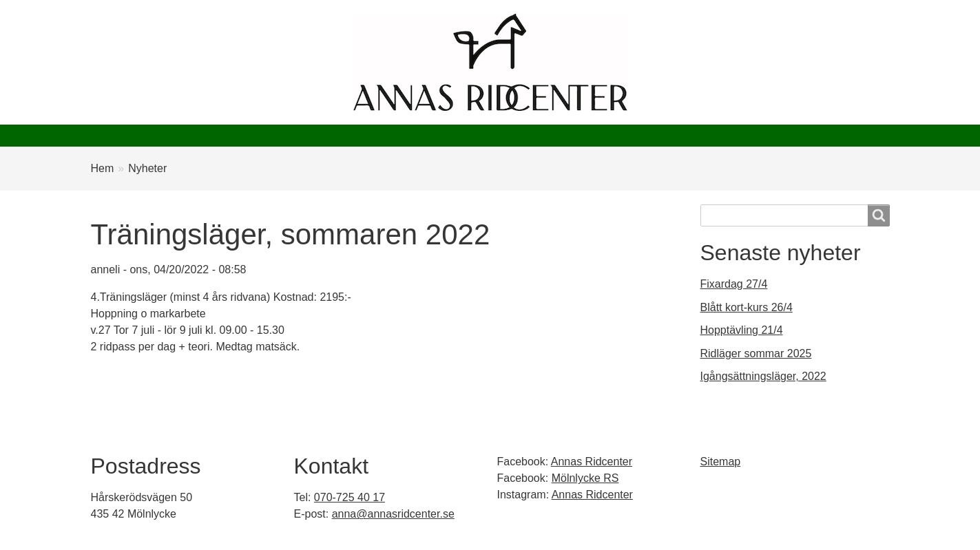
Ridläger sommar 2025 (756, 353)
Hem (103, 168)
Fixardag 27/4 (734, 284)
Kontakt (626, 135)
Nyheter (229, 135)
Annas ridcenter (140, 135)
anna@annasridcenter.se (393, 514)
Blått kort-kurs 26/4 (747, 307)
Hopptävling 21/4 (742, 330)
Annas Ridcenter (592, 462)
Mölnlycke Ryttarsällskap (511, 135)
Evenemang (388, 135)
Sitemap (721, 462)
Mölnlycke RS (585, 478)
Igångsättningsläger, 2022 (763, 376)
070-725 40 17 (350, 497)
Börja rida (303, 135)
